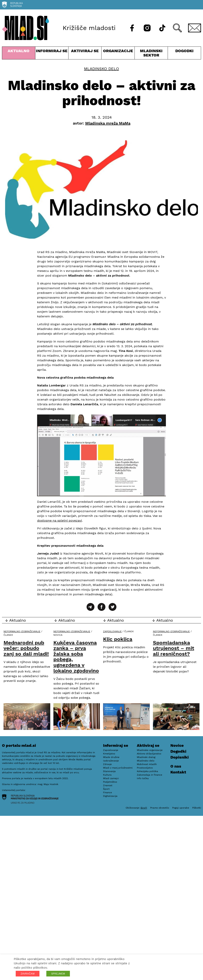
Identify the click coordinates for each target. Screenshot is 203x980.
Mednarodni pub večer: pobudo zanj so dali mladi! (26, 648)
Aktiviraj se (85, 54)
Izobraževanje (111, 761)
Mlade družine (111, 757)
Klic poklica (118, 639)
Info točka (143, 778)
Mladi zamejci (111, 778)
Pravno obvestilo (160, 808)
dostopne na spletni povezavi (59, 521)
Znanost (108, 785)
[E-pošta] (195, 28)
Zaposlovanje (112, 631)
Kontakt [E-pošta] (178, 772)
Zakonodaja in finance (150, 775)
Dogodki (184, 51)
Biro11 (144, 808)
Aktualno (19, 54)
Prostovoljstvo (145, 768)
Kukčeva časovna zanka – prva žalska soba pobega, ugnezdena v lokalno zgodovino (76, 657)
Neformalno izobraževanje (22, 631)
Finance (107, 792)
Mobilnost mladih (147, 764)
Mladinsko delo (101, 69)
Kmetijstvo (109, 754)
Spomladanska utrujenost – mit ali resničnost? (174, 648)
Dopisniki (180, 757)
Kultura (107, 775)
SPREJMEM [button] (58, 974)
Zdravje (107, 764)
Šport (106, 789)
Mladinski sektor (151, 54)
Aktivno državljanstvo (149, 754)
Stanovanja (109, 771)
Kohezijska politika (147, 771)
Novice (177, 745)
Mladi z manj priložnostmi (118, 768)
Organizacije (118, 54)
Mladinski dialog (146, 757)
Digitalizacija (110, 796)
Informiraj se (52, 54)
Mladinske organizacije (150, 750)
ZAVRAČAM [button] (28, 974)
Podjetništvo (110, 782)
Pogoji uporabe (181, 808)
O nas (176, 766)
